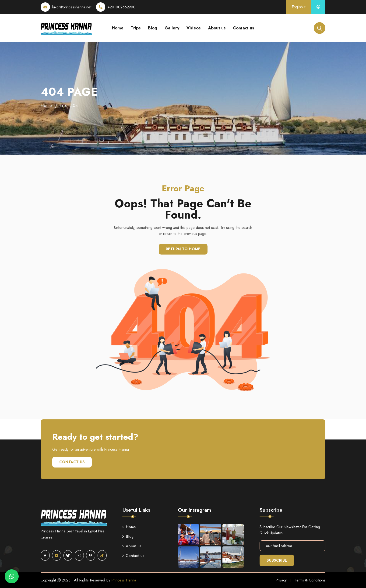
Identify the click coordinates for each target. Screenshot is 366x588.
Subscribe (277, 560)
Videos (194, 28)
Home (118, 28)
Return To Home (183, 249)
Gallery (172, 28)
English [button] (297, 7)
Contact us (244, 28)
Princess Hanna (124, 580)
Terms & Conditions (310, 580)
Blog (153, 28)
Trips (136, 28)
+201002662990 (121, 7)
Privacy (281, 580)
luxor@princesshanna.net (72, 7)
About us (217, 28)
